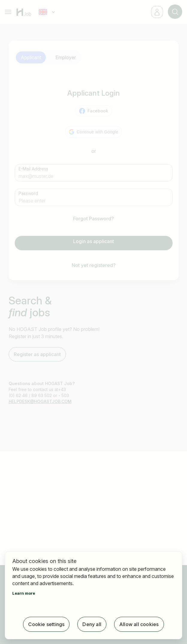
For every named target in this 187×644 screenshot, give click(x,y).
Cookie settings (46, 624)
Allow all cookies (139, 624)
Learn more (24, 593)
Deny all (92, 624)
